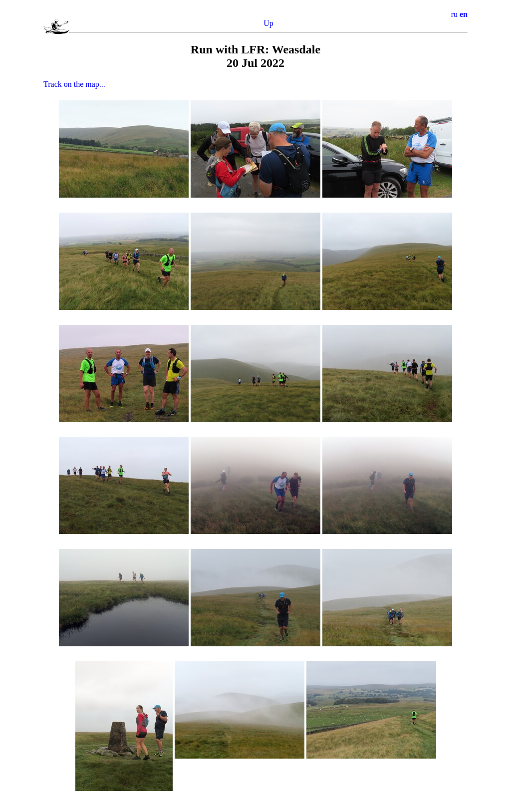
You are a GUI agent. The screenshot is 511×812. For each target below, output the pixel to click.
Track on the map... (74, 84)
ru (454, 14)
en (464, 14)
